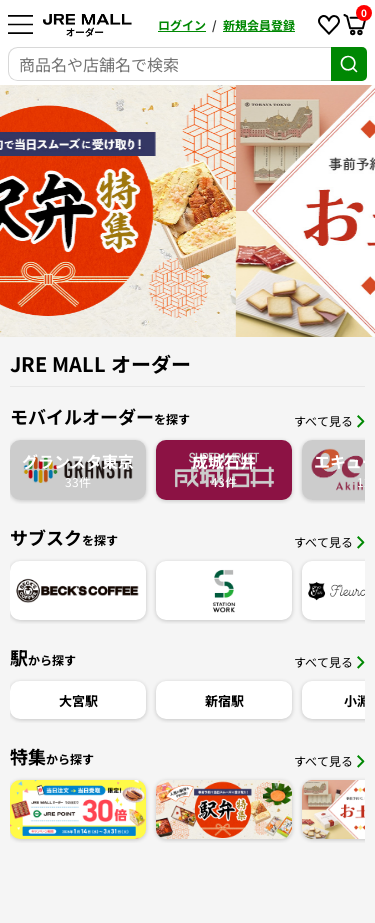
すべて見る (329, 420)
